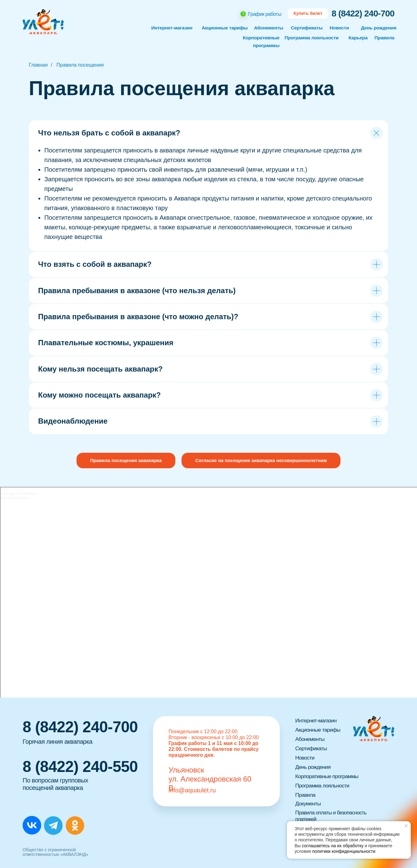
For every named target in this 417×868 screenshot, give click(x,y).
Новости (340, 28)
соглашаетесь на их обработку (333, 846)
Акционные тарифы (319, 730)
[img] (32, 825)
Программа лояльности (310, 38)
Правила (384, 38)
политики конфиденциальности (344, 851)
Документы (309, 804)
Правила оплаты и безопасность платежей (334, 816)
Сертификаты (307, 28)
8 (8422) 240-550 (80, 767)
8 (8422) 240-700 (363, 13)
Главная (38, 65)
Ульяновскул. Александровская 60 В (210, 779)
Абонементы (269, 28)
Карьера (358, 38)
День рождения (380, 28)
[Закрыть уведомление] (406, 826)
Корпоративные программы (328, 776)
